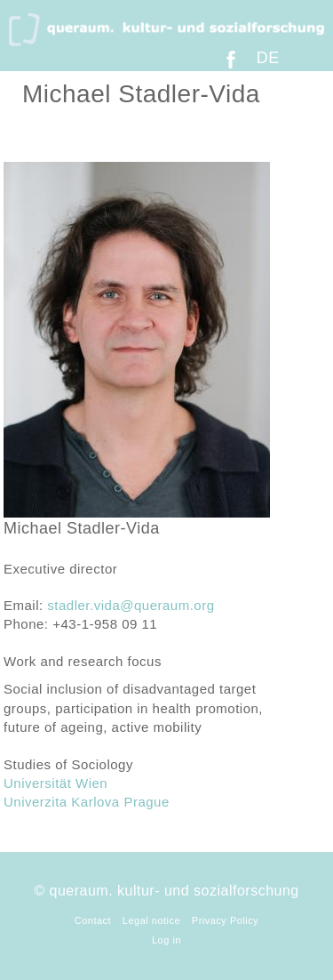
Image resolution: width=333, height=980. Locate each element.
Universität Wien (55, 783)
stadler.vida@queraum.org (131, 605)
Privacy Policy (225, 920)
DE (268, 58)
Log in (166, 940)
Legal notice (151, 920)
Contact (93, 920)
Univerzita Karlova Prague (87, 802)
